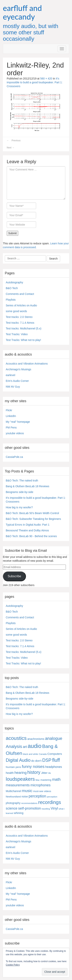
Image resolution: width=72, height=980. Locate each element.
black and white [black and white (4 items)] (31, 754)
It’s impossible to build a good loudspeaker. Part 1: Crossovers (35, 82)
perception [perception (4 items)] (52, 797)
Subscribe (14, 576)
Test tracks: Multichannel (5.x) (24, 328)
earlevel (10, 375)
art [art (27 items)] (25, 747)
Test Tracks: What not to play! (23, 340)
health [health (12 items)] (10, 773)
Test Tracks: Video (17, 334)
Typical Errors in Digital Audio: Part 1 (28, 525)
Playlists (11, 300)
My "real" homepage (18, 422)
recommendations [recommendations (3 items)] (29, 803)
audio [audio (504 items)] (35, 746)
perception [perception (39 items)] (37, 796)
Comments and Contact (20, 294)
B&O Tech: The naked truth (22, 480)
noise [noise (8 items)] (25, 797)
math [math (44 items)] (56, 779)
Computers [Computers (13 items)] (55, 754)
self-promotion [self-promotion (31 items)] (29, 808)
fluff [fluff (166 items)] (56, 760)
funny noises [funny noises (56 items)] (33, 766)
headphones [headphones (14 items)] (54, 767)
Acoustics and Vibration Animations (27, 364)
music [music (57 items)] (27, 791)
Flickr (9, 410)
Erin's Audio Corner (17, 381)
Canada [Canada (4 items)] (43, 754)
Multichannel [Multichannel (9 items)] (13, 791)
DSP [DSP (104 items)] (47, 760)
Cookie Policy (13, 965)
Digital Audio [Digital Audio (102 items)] (18, 760)
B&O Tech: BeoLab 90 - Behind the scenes (31, 536)
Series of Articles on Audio (21, 305)
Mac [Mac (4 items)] (38, 780)
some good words (16, 311)
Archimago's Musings (19, 369)
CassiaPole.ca (14, 457)
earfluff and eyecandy (22, 12)
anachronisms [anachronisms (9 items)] (36, 739)
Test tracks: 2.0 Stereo (19, 317)
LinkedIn (11, 416)
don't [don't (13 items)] (38, 761)
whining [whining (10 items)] (19, 813)
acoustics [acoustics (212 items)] (16, 738)
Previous (14, 141)
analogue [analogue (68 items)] (54, 738)
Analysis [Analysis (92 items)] (14, 746)
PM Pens (11, 428)
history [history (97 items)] (34, 772)
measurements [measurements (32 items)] (18, 785)
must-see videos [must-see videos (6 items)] (42, 791)
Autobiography (14, 282)
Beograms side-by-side (19, 492)
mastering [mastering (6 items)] (46, 780)
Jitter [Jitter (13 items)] (44, 773)
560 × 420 (46, 79)
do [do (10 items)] (33, 761)
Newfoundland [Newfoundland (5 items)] (13, 797)
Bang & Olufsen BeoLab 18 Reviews (27, 486)
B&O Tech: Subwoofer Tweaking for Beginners (33, 519)
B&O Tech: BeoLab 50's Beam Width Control (32, 513)
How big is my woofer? (19, 507)
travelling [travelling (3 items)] (46, 809)
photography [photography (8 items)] (13, 803)
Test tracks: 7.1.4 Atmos (20, 323)
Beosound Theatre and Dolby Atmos (27, 530)
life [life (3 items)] (50, 773)
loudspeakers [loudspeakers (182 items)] (20, 779)
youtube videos (15, 433)
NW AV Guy (13, 387)
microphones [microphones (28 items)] (40, 785)
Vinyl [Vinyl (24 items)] (54, 808)
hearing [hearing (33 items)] (20, 773)
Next (11, 148)
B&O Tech (12, 288)
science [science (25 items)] (12, 808)
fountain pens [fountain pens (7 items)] (13, 767)
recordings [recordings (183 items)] (50, 802)
